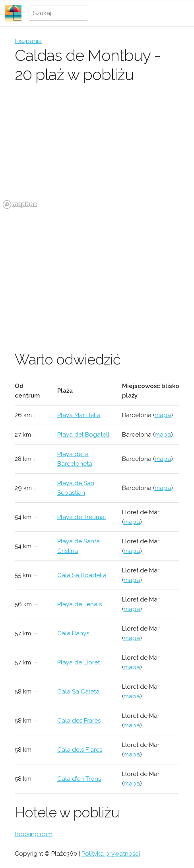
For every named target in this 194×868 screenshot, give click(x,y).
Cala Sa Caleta (78, 692)
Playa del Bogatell (83, 435)
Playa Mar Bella (79, 415)
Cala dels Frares (80, 750)
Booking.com (34, 834)
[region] (97, 152)
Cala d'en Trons (79, 779)
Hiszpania (28, 41)
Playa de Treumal (82, 517)
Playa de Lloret (79, 662)
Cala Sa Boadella (82, 575)
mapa (163, 415)
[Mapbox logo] (20, 205)
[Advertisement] (97, 271)
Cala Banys (73, 633)
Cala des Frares (79, 721)
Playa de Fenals (80, 604)
